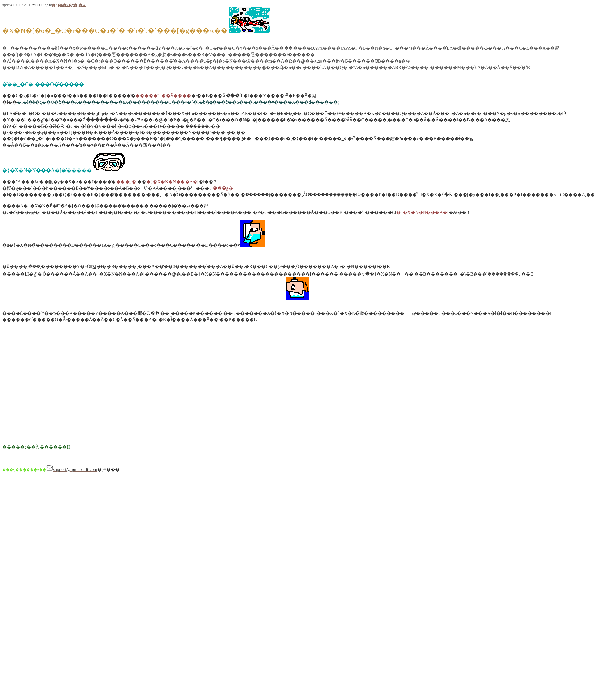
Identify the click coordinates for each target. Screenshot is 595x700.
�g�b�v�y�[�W (69, 5)
